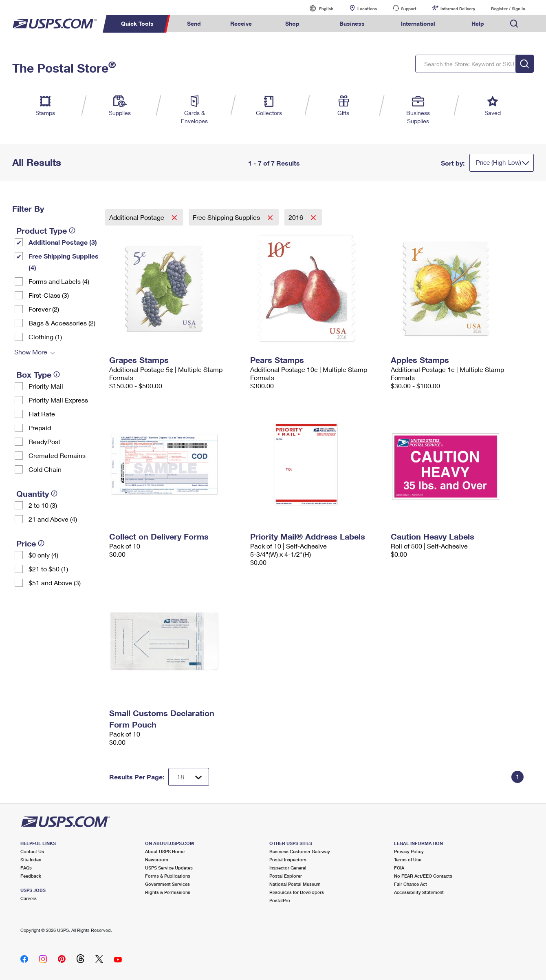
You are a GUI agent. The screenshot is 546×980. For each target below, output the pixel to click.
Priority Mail (46, 386)
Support (409, 9)
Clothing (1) (45, 337)
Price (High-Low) (499, 162)
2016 (297, 217)
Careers (29, 898)
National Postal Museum (295, 884)
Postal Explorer (286, 876)
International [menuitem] (418, 23)
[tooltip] (72, 230)
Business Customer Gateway (300, 851)
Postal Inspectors (288, 859)
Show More (31, 352)
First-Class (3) (49, 295)
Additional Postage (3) (63, 242)
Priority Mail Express (58, 400)
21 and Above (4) (53, 519)
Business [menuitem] (352, 23)
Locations (367, 9)
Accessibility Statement (419, 892)
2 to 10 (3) (43, 505)
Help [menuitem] (478, 23)
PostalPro (280, 900)
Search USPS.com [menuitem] (514, 24)
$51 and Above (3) (55, 583)
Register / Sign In (508, 9)
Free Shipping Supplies (227, 217)
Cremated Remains (57, 455)
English (318, 8)
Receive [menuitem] (241, 23)
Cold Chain (45, 469)
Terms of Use (408, 859)
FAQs (26, 868)
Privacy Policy (409, 851)
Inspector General (288, 868)
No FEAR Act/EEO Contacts (423, 876)
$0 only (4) (43, 555)
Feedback (31, 876)
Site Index (31, 859)
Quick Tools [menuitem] (137, 23)
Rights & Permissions (168, 892)
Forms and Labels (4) (59, 281)
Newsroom (157, 859)
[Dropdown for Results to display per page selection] (189, 777)
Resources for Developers (297, 892)
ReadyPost (44, 441)
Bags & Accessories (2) (62, 323)
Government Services (167, 884)
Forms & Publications (168, 876)
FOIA (399, 868)
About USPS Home (165, 851)
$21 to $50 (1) (48, 569)
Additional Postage (138, 217)
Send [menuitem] (194, 23)
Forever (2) (44, 309)
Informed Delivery (458, 9)
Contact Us (32, 851)
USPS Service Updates (169, 868)
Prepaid (40, 428)
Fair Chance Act (411, 884)
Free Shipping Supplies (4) (64, 262)
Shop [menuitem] (292, 23)
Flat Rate (42, 414)
